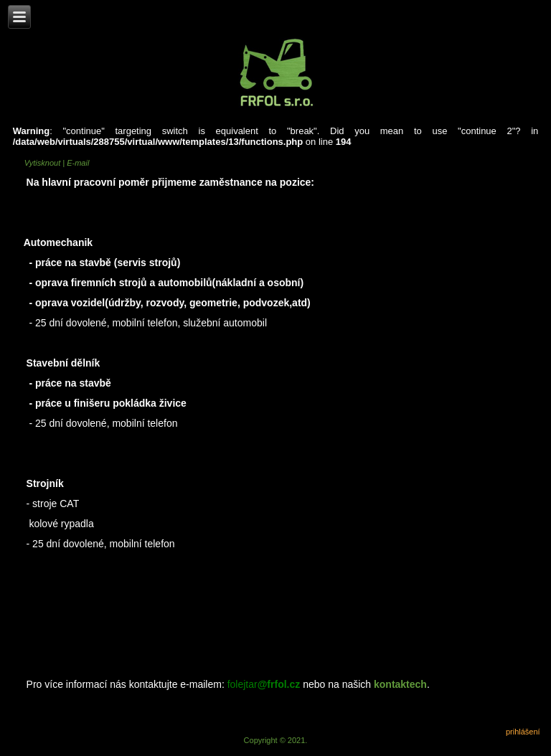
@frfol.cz (279, 684)
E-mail (78, 163)
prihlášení (523, 732)
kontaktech (400, 684)
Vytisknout (44, 163)
